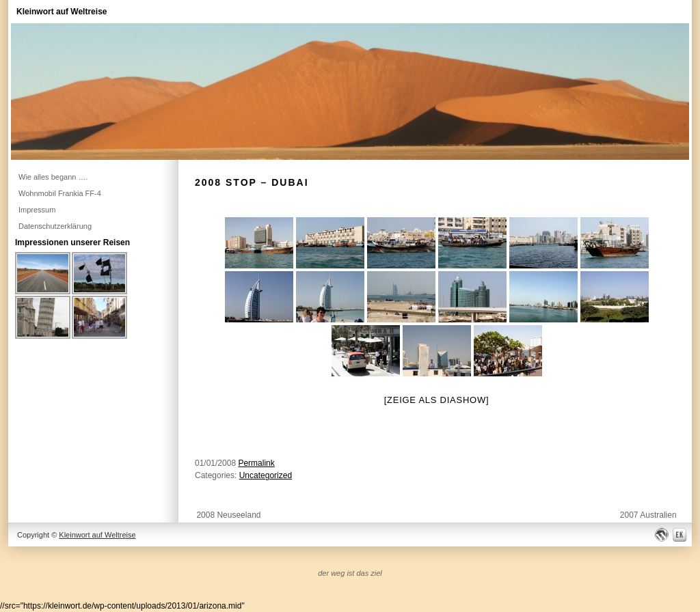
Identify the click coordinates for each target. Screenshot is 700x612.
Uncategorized (266, 475)
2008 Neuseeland (228, 515)
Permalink (256, 463)
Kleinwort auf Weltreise (62, 12)
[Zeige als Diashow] (437, 400)
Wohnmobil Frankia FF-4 (60, 193)
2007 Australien (648, 515)
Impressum (37, 210)
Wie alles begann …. (53, 177)
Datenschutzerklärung (55, 226)
